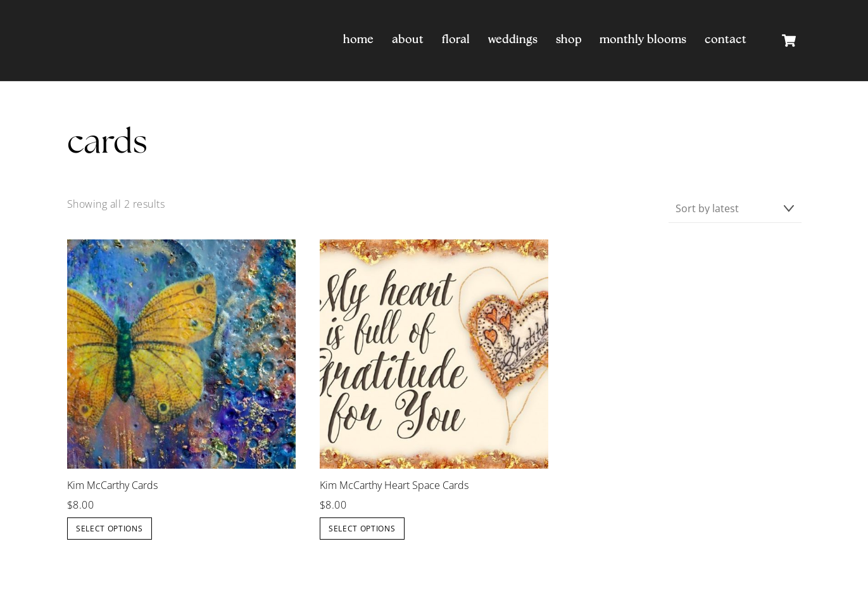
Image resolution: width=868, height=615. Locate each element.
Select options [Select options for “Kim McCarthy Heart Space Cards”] (362, 529)
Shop (569, 40)
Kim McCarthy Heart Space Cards (394, 485)
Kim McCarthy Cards (112, 485)
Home (358, 40)
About (408, 40)
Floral (456, 40)
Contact (726, 40)
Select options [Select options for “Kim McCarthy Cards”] (110, 529)
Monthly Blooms (643, 40)
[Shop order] (735, 209)
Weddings (513, 40)
